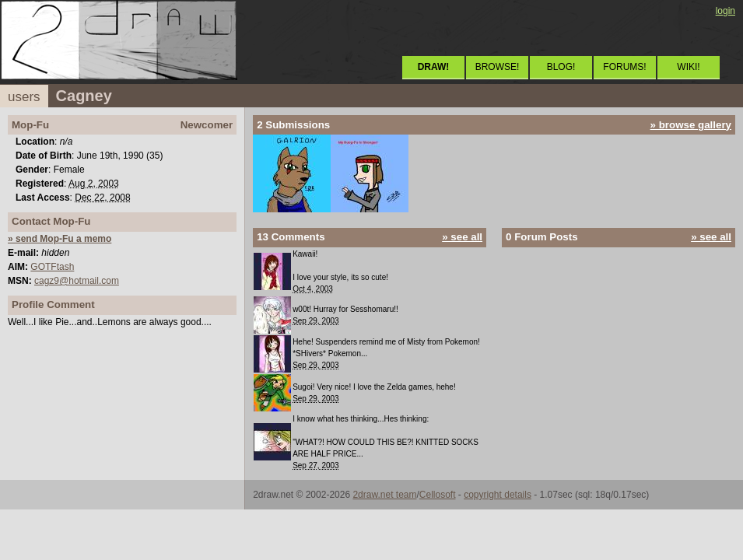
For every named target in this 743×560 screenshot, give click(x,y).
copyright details (498, 495)
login (725, 11)
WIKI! (688, 67)
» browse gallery (691, 125)
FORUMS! (624, 67)
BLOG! (561, 67)
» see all (462, 237)
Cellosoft (438, 495)
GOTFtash (52, 267)
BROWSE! (498, 67)
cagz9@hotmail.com (77, 281)
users (24, 97)
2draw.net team (384, 495)
